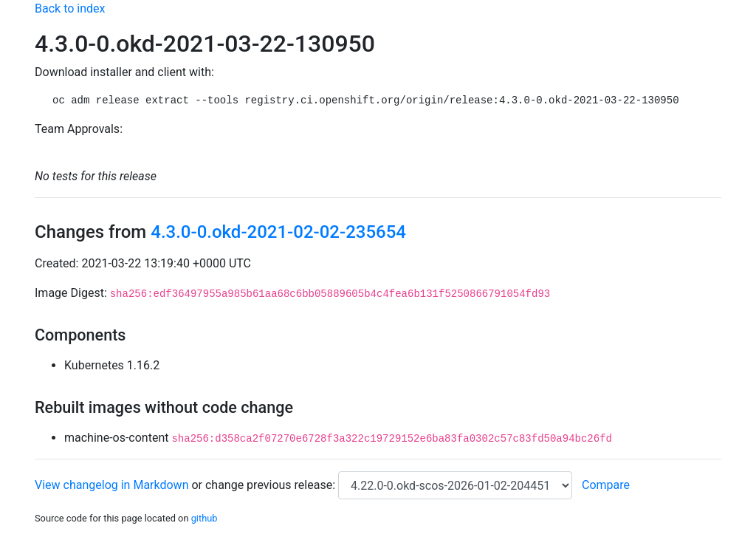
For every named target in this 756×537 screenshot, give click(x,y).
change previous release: (272, 485)
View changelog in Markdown (111, 485)
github (205, 518)
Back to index (70, 8)
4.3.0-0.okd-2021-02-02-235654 (278, 232)
